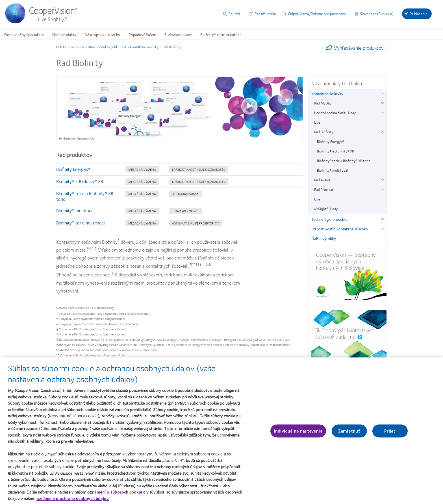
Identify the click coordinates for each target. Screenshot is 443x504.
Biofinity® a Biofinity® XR (80, 181)
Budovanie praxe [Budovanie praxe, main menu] (178, 34)
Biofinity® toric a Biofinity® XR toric (85, 196)
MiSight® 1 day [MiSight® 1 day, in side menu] (326, 209)
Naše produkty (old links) (107, 47)
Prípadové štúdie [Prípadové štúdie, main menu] (142, 34)
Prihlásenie (416, 14)
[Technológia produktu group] (382, 218)
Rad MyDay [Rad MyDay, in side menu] (323, 103)
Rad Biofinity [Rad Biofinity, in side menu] (324, 132)
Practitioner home (70, 47)
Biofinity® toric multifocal (81, 223)
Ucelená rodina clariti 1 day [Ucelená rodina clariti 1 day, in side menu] (335, 113)
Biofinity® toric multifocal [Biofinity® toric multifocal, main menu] (221, 34)
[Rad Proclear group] (382, 189)
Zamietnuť (349, 434)
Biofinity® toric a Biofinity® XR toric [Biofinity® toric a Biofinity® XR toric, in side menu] (344, 161)
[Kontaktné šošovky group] (382, 93)
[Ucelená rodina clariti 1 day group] (382, 112)
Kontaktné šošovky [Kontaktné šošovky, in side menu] (327, 93)
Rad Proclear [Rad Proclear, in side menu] (324, 189)
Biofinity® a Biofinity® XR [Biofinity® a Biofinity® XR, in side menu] (335, 151)
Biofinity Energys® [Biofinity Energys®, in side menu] (331, 141)
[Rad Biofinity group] (382, 131)
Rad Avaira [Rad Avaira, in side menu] (322, 180)
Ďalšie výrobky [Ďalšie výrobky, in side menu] (324, 238)
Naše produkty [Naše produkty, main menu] (64, 34)
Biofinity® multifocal (75, 210)
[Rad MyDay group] (382, 102)
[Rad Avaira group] (382, 179)
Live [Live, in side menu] (317, 122)
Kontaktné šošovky (144, 47)
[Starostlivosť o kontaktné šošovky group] (382, 228)
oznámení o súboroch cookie (115, 495)
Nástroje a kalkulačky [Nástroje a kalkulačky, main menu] (102, 34)
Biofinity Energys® (73, 169)
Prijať (390, 434)
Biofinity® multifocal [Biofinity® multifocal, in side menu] (332, 170)
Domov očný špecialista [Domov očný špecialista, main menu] (24, 34)
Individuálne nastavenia (298, 434)
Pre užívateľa (265, 14)
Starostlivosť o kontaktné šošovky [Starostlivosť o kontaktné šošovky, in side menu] (340, 229)
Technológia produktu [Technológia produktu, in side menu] (329, 219)
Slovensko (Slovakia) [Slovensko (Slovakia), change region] (377, 14)
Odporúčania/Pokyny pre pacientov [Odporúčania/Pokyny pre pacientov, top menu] (317, 14)
